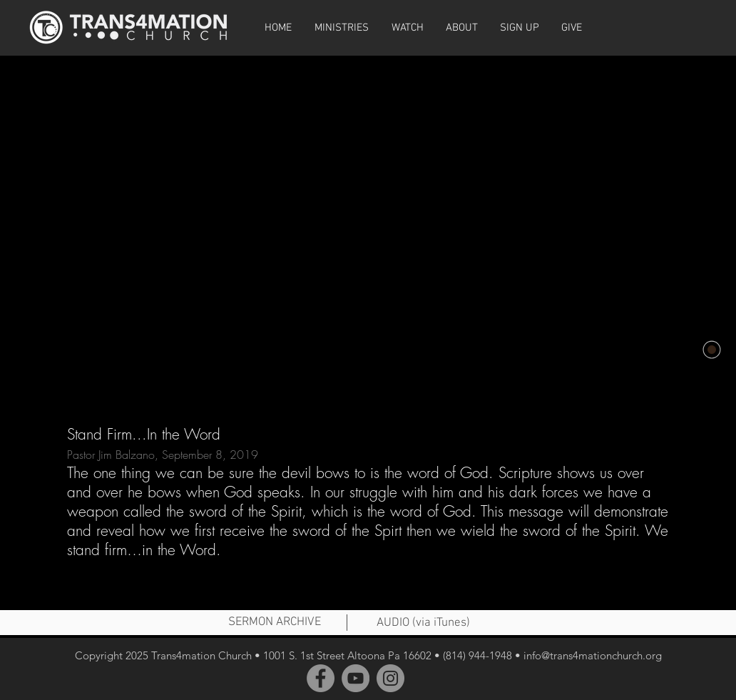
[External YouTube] (368, 227)
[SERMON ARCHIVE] (275, 623)
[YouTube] (356, 678)
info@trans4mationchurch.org (593, 655)
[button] (407, 28)
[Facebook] (321, 678)
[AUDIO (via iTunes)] (423, 624)
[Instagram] (390, 678)
